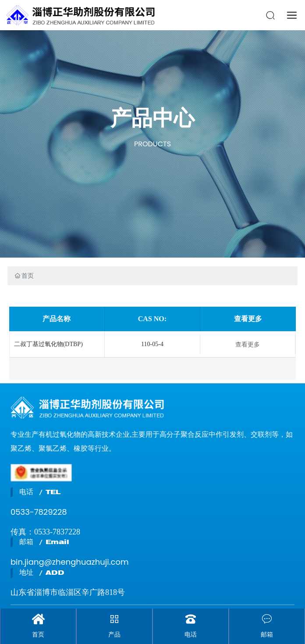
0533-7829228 (39, 512)
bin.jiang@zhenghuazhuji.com (70, 562)
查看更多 (248, 344)
